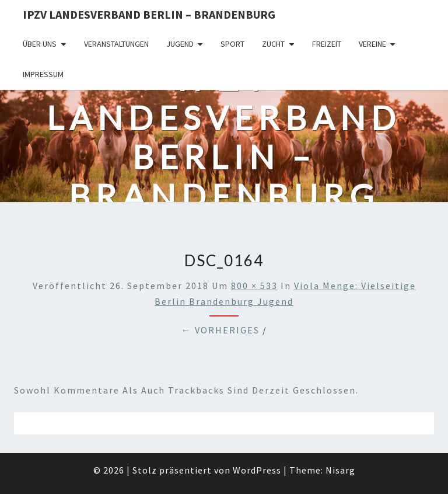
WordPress (257, 470)
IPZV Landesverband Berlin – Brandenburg (149, 14)
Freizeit (327, 44)
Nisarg (340, 470)
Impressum (43, 74)
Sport (232, 44)
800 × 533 (254, 286)
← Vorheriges (220, 330)
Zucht (273, 44)
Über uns (40, 44)
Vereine (372, 44)
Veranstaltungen (116, 44)
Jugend (180, 44)
